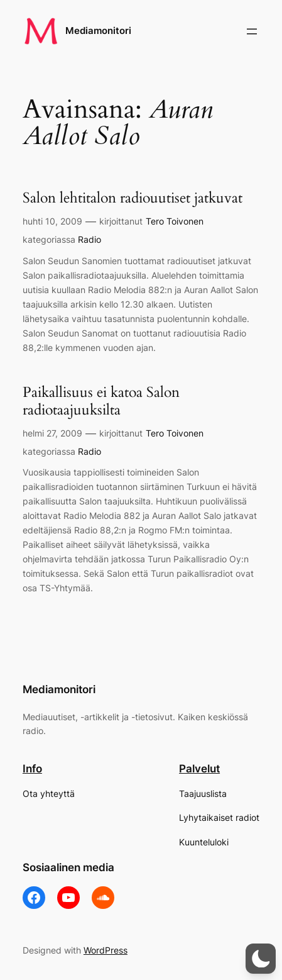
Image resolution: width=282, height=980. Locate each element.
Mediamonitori (98, 31)
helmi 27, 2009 (52, 433)
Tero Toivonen (175, 221)
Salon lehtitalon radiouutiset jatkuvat (133, 198)
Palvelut (199, 769)
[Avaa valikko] (252, 31)
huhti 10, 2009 (52, 221)
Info (32, 769)
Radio (89, 239)
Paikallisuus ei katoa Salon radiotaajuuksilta (101, 401)
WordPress (106, 950)
